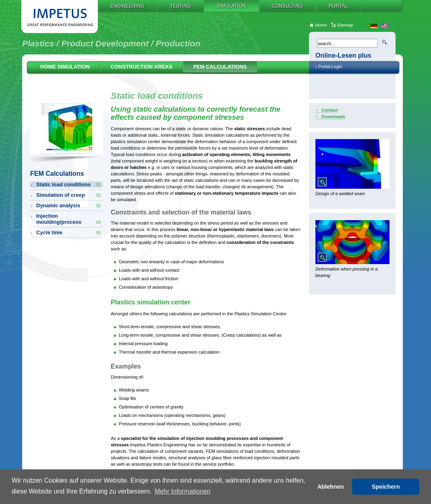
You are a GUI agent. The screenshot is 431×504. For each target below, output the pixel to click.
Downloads (333, 117)
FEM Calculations (220, 67)
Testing (180, 6)
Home (321, 25)
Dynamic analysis (69, 205)
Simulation (231, 6)
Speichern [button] (386, 487)
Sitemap (345, 25)
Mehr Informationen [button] (183, 491)
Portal (338, 6)
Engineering (127, 6)
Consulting (288, 6)
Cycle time (69, 232)
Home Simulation (65, 67)
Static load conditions (69, 184)
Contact (330, 110)
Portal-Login (330, 67)
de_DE (374, 26)
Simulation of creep (69, 195)
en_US (385, 26)
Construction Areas (142, 67)
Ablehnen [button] (331, 487)
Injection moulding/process (69, 219)
